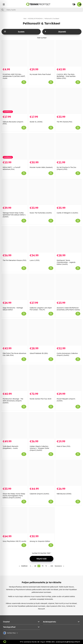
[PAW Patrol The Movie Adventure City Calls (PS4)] (14, 332)
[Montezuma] (14, 378)
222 (52, 566)
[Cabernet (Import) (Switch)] (41, 473)
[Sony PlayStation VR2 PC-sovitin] (14, 520)
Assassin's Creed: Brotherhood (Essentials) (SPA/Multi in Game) (68, 309)
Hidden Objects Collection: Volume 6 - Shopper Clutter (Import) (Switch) (39, 448)
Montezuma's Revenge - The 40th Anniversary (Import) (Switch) (13, 401)
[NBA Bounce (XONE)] (69, 473)
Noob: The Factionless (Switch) (41, 213)
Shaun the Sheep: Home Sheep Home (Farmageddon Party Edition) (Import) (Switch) (14, 496)
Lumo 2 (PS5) (35, 260)
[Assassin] (69, 287)
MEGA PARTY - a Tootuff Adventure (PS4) (12, 168)
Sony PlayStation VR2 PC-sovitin (14, 541)
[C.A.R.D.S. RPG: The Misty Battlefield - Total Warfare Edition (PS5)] (69, 53)
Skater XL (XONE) (36, 122)
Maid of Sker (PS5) (63, 446)
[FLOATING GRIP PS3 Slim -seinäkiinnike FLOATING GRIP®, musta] (14, 53)
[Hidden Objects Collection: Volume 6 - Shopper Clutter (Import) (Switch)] (41, 425)
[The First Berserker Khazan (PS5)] (14, 239)
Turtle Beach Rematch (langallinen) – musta (10, 447)
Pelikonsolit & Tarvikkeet (52, 19)
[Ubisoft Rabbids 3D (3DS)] (41, 332)
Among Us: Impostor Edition (40, 541)
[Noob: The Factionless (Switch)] (41, 192)
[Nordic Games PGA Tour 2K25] (41, 378)
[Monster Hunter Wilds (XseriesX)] (41, 146)
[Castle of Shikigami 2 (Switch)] (69, 192)
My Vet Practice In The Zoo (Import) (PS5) (66, 168)
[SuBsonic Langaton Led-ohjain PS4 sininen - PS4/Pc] (41, 287)
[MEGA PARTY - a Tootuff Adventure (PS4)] (14, 146)
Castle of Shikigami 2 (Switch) (67, 213)
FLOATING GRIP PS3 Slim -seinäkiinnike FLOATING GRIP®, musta (14, 76)
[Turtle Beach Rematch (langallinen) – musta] (14, 425)
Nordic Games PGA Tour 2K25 (41, 399)
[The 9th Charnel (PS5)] (69, 101)
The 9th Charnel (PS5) (64, 122)
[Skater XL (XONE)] (41, 101)
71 (46, 566)
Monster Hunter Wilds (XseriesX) (41, 167)
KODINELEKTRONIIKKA (35, 19)
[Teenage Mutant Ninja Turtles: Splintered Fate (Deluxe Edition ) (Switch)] (14, 192)
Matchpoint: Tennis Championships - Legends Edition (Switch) (66, 262)
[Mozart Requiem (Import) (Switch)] (69, 378)
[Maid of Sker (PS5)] (69, 425)
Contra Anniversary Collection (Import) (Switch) (67, 354)
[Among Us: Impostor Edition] (41, 520)
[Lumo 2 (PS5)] (41, 239)
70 (43, 566)
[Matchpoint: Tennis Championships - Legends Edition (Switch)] (69, 239)
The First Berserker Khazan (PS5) (14, 260)
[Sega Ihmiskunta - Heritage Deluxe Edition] (14, 287)
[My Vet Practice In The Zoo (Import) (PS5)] (69, 146)
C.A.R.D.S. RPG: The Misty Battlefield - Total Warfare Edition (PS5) (66, 76)
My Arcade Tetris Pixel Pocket (40, 74)
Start (25, 19)
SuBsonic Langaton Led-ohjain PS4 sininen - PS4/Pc (41, 309)
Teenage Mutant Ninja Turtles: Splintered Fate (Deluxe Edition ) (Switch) (14, 215)
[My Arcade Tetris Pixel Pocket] (41, 53)
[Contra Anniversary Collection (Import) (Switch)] (69, 332)
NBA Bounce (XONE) (64, 494)
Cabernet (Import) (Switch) (39, 494)
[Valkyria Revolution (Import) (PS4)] (14, 101)
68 (35, 566)
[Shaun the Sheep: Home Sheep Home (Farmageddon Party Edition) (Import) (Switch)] (14, 473)
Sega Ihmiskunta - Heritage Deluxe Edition (13, 309)
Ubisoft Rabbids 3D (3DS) (39, 353)
